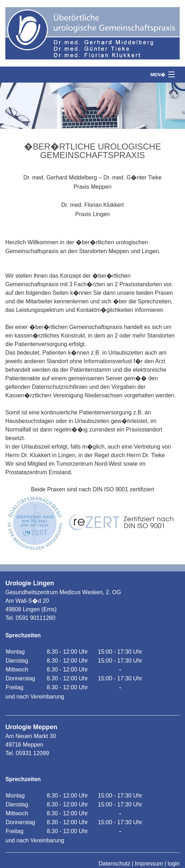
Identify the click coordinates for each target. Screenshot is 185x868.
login (174, 864)
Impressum (149, 864)
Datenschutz (114, 864)
